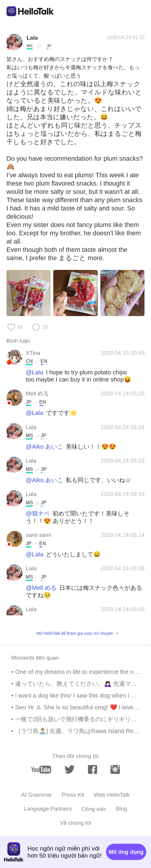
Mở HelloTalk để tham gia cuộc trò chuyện (75, 633)
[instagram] (115, 769)
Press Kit (73, 795)
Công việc (94, 809)
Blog (122, 809)
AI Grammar (37, 795)
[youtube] (41, 770)
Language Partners (48, 809)
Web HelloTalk (112, 795)
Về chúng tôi (75, 823)
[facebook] (93, 769)
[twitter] (70, 770)
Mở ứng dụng (126, 852)
